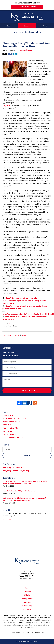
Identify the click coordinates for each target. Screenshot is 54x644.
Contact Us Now (27, 390)
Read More (7, 520)
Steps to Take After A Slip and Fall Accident (19, 491)
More (45, 26)
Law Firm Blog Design (27, 641)
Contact (27, 26)
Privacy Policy (27, 599)
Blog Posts (27, 609)
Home (9, 26)
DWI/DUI (7, 425)
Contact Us (27, 602)
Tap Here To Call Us (27, 7)
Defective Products (11, 422)
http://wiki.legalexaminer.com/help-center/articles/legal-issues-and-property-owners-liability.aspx (25, 301)
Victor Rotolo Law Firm (13, 438)
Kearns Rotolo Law (37, 633)
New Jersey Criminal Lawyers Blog (16, 471)
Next (25, 335)
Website (27, 595)
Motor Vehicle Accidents (14, 418)
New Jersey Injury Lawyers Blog (27, 17)
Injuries (7, 105)
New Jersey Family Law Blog (13, 467)
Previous (7, 335)
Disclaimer (27, 591)
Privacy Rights (9, 434)
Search (27, 455)
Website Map (27, 606)
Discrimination (10, 428)
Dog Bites (7, 431)
